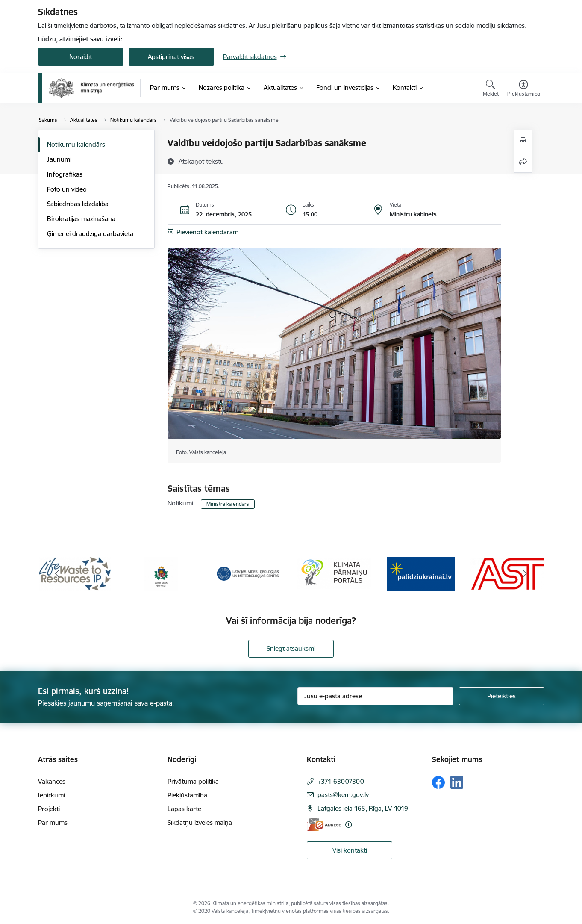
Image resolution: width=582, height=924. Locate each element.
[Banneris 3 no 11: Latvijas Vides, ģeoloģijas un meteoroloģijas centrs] (248, 573)
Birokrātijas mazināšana (81, 219)
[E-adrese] (324, 825)
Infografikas (65, 174)
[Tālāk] (525, 574)
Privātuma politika (193, 781)
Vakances (52, 781)
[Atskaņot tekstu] (201, 161)
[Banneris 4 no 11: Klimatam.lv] (334, 573)
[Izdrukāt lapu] (523, 140)
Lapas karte (184, 809)
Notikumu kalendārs (76, 144)
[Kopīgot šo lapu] (523, 162)
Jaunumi (59, 159)
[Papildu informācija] (348, 825)
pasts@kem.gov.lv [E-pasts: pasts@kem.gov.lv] (343, 795)
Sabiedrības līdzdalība (78, 204)
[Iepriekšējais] (58, 574)
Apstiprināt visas (171, 57)
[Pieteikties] (502, 696)
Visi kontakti (350, 850)
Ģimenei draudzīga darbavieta (90, 234)
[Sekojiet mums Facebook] (438, 782)
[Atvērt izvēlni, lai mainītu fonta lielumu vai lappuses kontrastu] (524, 89)
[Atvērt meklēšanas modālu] (491, 89)
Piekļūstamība (187, 795)
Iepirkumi (51, 795)
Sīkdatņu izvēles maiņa (200, 822)
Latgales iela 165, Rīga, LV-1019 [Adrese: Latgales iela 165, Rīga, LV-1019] (363, 808)
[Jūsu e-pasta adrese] (375, 696)
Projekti (49, 809)
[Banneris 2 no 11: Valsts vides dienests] (161, 573)
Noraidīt (81, 57)
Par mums (53, 822)
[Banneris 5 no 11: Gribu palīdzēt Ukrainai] (421, 573)
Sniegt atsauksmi (291, 648)
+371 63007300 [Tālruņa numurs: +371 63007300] (341, 781)
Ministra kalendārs (228, 504)
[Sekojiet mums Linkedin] (457, 782)
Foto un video (67, 189)
